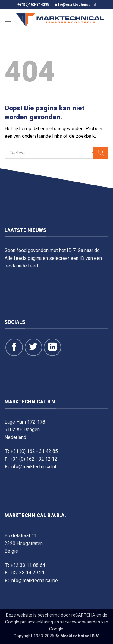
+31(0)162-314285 (33, 4)
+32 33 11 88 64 (28, 565)
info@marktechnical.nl (75, 4)
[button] (8, 20)
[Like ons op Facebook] (14, 347)
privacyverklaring (37, 622)
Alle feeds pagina (23, 258)
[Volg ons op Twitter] (33, 347)
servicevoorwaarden (80, 622)
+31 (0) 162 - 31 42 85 (34, 451)
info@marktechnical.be (34, 581)
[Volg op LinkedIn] (52, 347)
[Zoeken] (101, 153)
